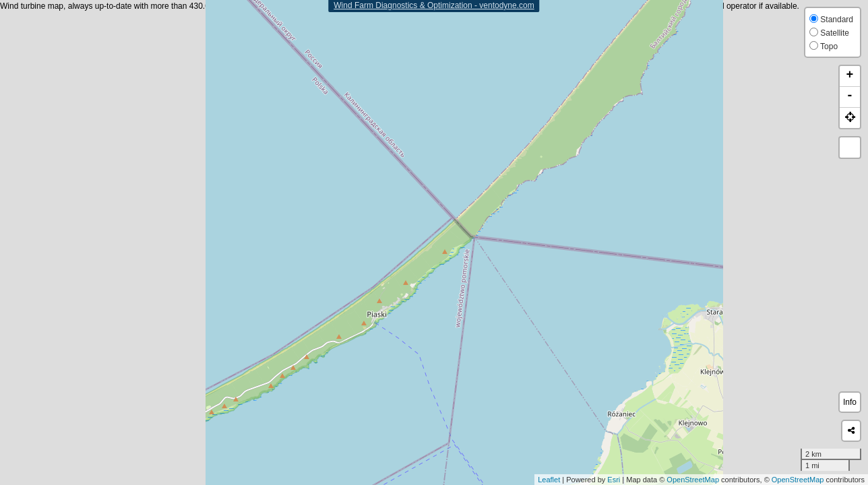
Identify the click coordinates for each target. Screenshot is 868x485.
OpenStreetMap (693, 480)
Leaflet (549, 480)
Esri (614, 480)
